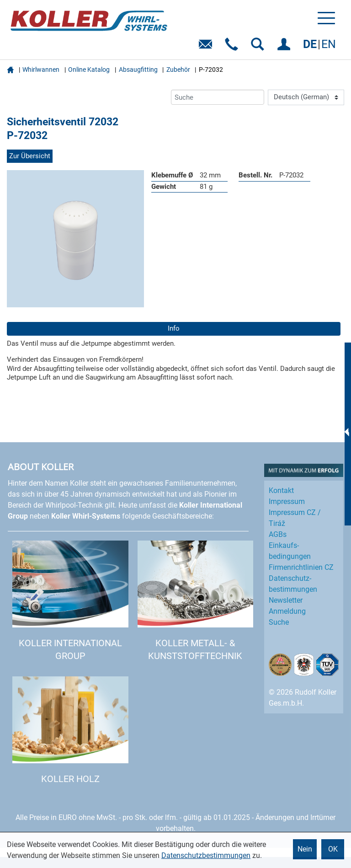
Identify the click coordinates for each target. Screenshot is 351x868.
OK (333, 849)
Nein (305, 849)
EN (329, 44)
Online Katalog (89, 70)
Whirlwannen (41, 70)
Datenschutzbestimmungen (206, 855)
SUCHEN (259, 47)
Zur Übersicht (30, 156)
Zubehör (178, 70)
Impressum (287, 501)
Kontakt (281, 490)
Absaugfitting (138, 70)
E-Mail (207, 47)
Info (174, 328)
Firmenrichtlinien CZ (301, 567)
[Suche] (218, 97)
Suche (279, 622)
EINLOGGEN (285, 47)
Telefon (233, 47)
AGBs (278, 534)
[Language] (306, 97)
